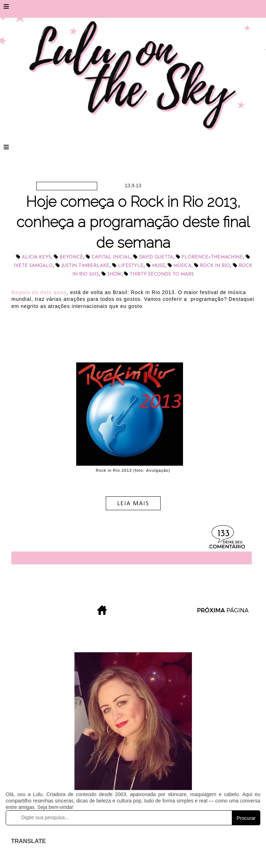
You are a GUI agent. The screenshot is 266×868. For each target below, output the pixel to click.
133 (224, 534)
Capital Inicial (111, 257)
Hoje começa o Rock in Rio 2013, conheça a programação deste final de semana (133, 222)
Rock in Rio (215, 266)
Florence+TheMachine (212, 257)
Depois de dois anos (39, 292)
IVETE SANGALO (33, 266)
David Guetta (156, 257)
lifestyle (131, 266)
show (114, 274)
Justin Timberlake (85, 266)
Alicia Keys (36, 257)
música (182, 266)
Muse (159, 266)
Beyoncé (71, 257)
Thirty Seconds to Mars (162, 274)
